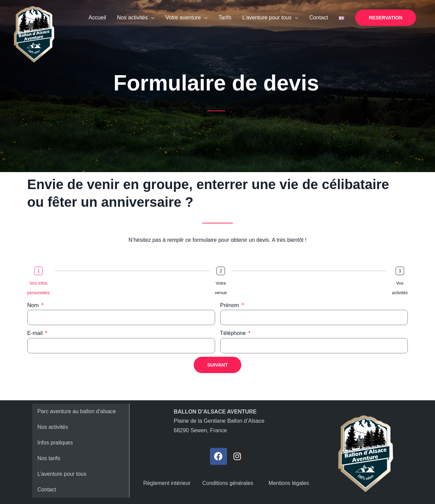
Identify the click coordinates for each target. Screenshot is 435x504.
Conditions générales (228, 483)
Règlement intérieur (167, 483)
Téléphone (234, 333)
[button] (386, 18)
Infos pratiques (55, 443)
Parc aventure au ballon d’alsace (77, 411)
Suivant (217, 365)
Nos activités (53, 427)
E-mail (36, 333)
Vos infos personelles (39, 288)
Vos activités (400, 288)
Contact (47, 490)
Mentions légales (289, 483)
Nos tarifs (49, 458)
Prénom (230, 305)
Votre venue (221, 288)
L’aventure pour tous (62, 474)
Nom (34, 305)
